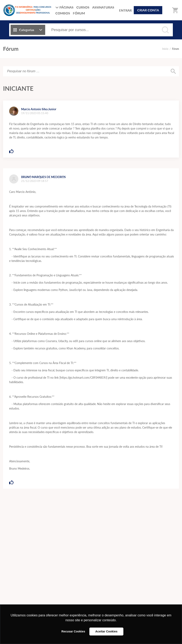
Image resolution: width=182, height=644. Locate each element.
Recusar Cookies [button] (73, 631)
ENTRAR (125, 10)
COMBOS (63, 13)
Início (165, 49)
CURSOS (83, 7)
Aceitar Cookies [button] (106, 631)
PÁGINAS (64, 7)
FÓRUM (79, 13)
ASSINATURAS (103, 7)
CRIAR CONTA (148, 10)
